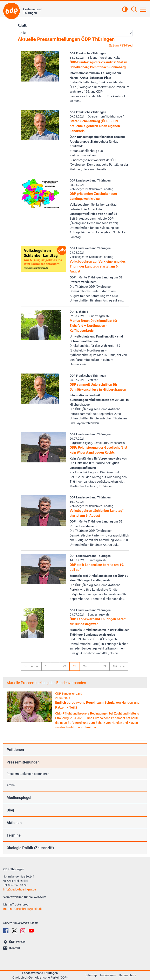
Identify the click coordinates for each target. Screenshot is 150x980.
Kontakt (12, 948)
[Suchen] (134, 10)
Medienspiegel (19, 798)
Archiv (11, 785)
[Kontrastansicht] (125, 10)
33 (104, 666)
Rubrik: (23, 26)
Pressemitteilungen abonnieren (28, 774)
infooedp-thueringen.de (20, 889)
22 (64, 666)
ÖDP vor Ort (15, 942)
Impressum (108, 975)
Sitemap (91, 975)
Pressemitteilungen (23, 762)
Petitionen (15, 750)
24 (85, 666)
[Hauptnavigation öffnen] (143, 9)
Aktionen (14, 823)
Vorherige (31, 666)
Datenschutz (127, 975)
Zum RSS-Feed (121, 45)
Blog (10, 810)
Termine (14, 835)
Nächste (119, 666)
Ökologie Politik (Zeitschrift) (30, 848)
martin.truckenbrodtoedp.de (23, 909)
